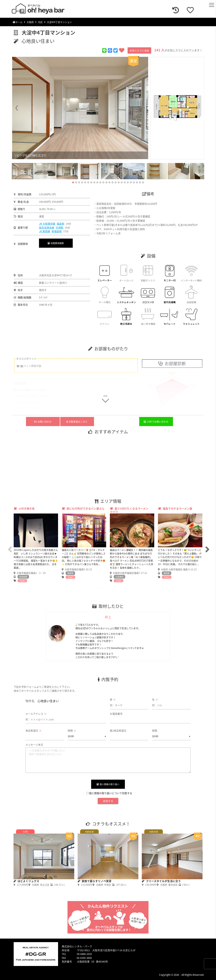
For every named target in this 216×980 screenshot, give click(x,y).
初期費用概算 (56, 243)
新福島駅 (57, 231)
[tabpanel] (36, 545)
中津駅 (60, 228)
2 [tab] (103, 589)
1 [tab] (98, 589)
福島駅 (61, 224)
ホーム (18, 22)
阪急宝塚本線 (47, 228)
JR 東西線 (45, 231)
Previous (9, 546)
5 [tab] (118, 589)
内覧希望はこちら (77, 422)
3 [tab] (108, 589)
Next (207, 546)
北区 (40, 22)
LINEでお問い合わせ (156, 422)
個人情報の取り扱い (108, 784)
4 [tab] (113, 589)
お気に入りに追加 (139, 50)
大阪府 (30, 22)
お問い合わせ (43, 422)
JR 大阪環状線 (47, 224)
